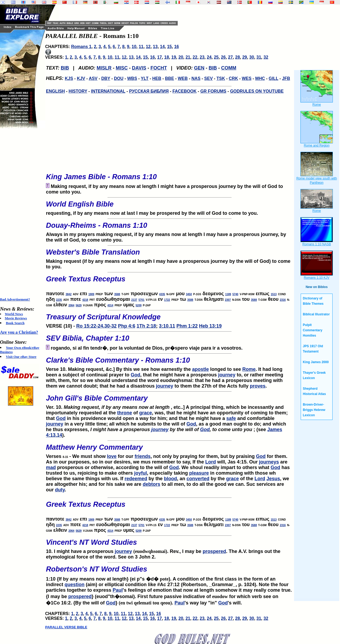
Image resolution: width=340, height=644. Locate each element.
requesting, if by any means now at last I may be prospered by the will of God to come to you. (169, 207)
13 (155, 47)
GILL (273, 78)
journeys (269, 462)
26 (223, 57)
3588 (117, 294)
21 (188, 57)
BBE (169, 78)
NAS (196, 78)
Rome (249, 369)
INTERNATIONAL (108, 91)
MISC (122, 68)
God (135, 375)
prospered (214, 551)
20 (181, 57)
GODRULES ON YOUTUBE (257, 91)
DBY (106, 78)
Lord (211, 462)
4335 (162, 294)
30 (252, 57)
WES (246, 78)
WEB (183, 78)
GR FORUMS (213, 91)
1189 (228, 294)
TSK (221, 78)
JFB (286, 78)
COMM (229, 68)
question (75, 585)
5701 (141, 300)
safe (231, 418)
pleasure (199, 473)
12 (148, 47)
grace (146, 413)
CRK (233, 78)
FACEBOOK (184, 91)
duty (60, 490)
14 (162, 47)
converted (198, 479)
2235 (59, 300)
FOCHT (159, 68)
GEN (199, 68)
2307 (228, 300)
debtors (151, 484)
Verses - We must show (169, 450)
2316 (283, 300)
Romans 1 (81, 47)
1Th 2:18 (146, 326)
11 (141, 47)
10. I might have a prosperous (169, 545)
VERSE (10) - (169, 319)
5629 (79, 305)
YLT (145, 78)
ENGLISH (55, 91)
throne (125, 413)
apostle (200, 369)
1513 (274, 294)
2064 (71, 305)
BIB (65, 68)
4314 (110, 305)
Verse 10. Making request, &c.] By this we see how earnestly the (169, 363)
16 (177, 47)
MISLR (104, 68)
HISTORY (78, 91)
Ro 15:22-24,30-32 (96, 326)
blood (170, 479)
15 (169, 47)
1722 (167, 300)
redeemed (136, 479)
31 (259, 57)
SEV (209, 78)
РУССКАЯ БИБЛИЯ (149, 91)
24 (209, 57)
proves (258, 386)
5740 (235, 294)
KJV (81, 78)
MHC (260, 78)
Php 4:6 (127, 326)
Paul (118, 590)
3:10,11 (167, 326)
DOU (119, 78)
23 (202, 57)
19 (174, 57)
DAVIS (139, 68)
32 (266, 57)
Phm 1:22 (187, 326)
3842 (69, 294)
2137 (134, 300)
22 (195, 57)
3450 (189, 294)
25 (216, 57)
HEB (157, 78)
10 (134, 47)
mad (51, 467)
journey (227, 375)
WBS (132, 78)
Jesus (273, 479)
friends (143, 456)
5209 (139, 305)
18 (167, 57)
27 (231, 57)
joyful (141, 473)
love (112, 456)
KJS (69, 78)
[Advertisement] (21, 213)
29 (245, 57)
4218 (85, 300)
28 (237, 57)
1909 (91, 294)
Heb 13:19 (210, 326)
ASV (93, 78)
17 (160, 57)
